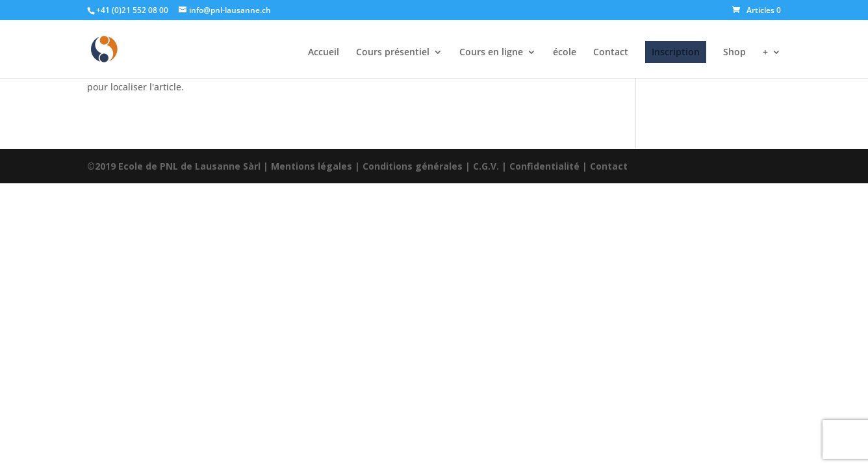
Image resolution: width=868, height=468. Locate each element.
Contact (611, 53)
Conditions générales (413, 166)
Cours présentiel (393, 53)
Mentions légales (312, 166)
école (565, 53)
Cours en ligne (491, 53)
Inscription (676, 52)
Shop (734, 53)
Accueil (324, 53)
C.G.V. (486, 166)
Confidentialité (544, 166)
